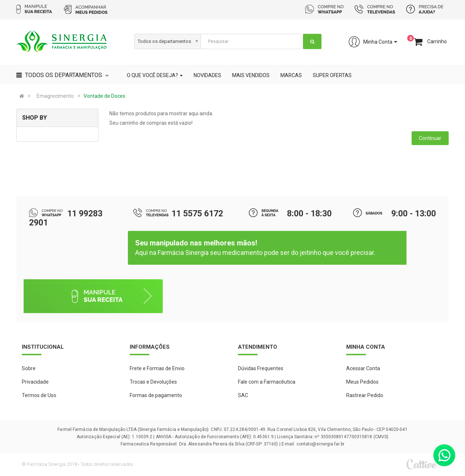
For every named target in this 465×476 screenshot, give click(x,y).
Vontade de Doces (104, 96)
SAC (243, 395)
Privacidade (35, 382)
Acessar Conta (363, 368)
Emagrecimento (55, 96)
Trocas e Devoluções (153, 382)
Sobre (29, 368)
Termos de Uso (39, 395)
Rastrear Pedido (365, 395)
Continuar (430, 138)
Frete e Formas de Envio (157, 368)
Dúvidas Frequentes (261, 368)
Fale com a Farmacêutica (267, 382)
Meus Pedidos (362, 382)
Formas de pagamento (156, 395)
